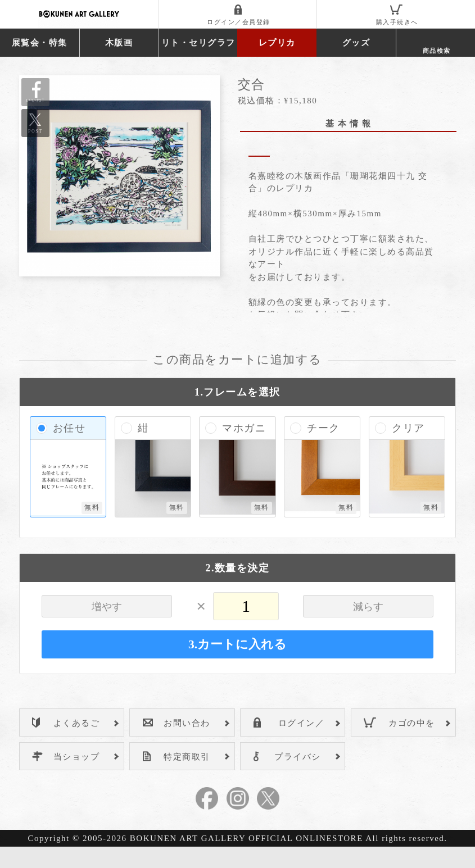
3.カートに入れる (237, 666)
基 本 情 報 (349, 124)
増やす (107, 628)
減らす (368, 628)
